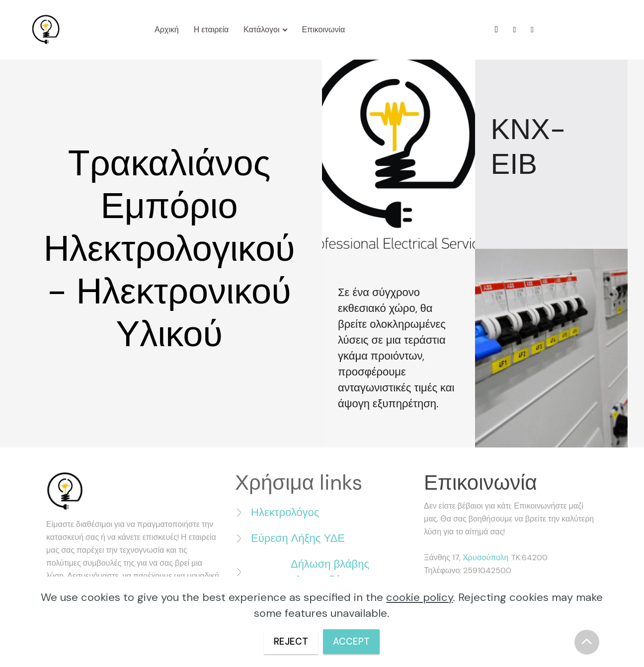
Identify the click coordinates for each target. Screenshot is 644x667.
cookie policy (419, 597)
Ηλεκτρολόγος (285, 512)
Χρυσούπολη (486, 557)
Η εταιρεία (211, 30)
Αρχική (167, 30)
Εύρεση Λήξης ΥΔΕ (298, 538)
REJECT (288, 641)
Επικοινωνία (324, 30)
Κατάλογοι (262, 30)
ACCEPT (354, 641)
